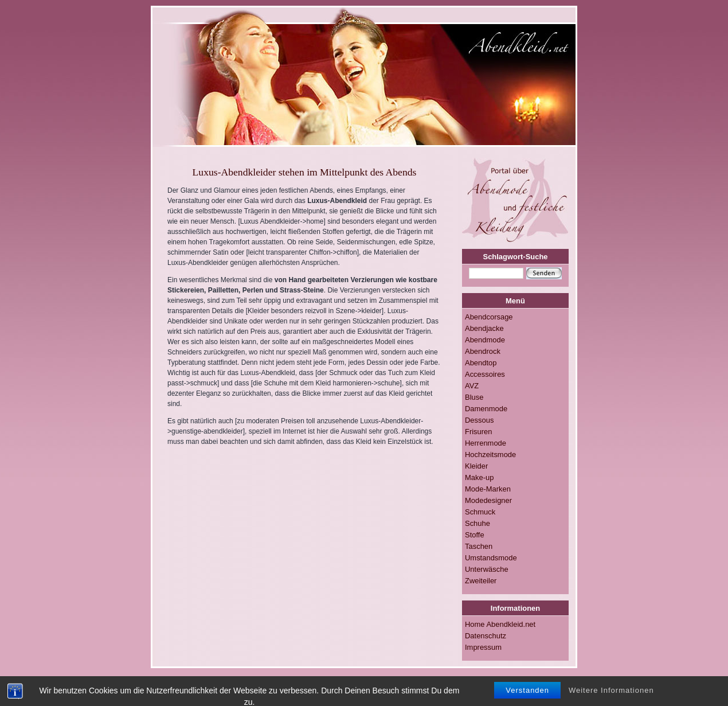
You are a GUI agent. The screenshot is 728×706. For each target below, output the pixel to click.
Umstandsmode (491, 558)
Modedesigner (488, 500)
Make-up (479, 477)
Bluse (474, 397)
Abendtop (481, 363)
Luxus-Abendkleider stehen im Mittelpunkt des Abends (305, 172)
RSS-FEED (347, 688)
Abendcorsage (489, 317)
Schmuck (480, 512)
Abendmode (485, 340)
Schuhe (477, 523)
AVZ (472, 386)
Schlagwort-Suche (516, 257)
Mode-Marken (488, 489)
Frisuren (479, 432)
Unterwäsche (487, 569)
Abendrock (483, 351)
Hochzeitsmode (490, 455)
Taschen (479, 546)
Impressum (483, 647)
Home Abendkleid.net (500, 624)
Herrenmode (486, 443)
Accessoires (485, 374)
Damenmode (486, 409)
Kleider (476, 466)
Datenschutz (486, 636)
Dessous (479, 420)
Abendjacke (484, 328)
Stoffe (475, 535)
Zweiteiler (481, 581)
